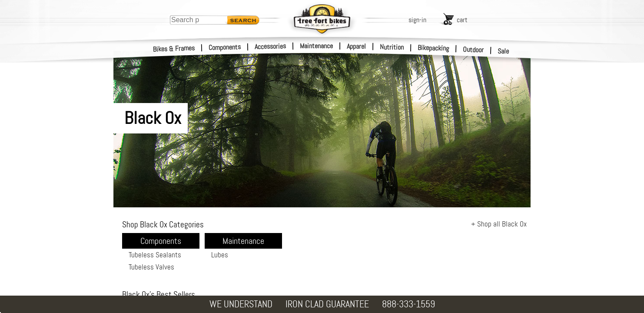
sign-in (417, 20)
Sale (503, 51)
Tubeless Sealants (155, 255)
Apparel (356, 46)
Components (225, 47)
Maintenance (316, 46)
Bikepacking (433, 48)
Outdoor (473, 50)
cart (462, 20)
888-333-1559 (408, 304)
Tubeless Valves (151, 267)
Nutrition (392, 47)
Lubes (220, 255)
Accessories (270, 46)
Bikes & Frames (174, 49)
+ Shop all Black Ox (499, 224)
